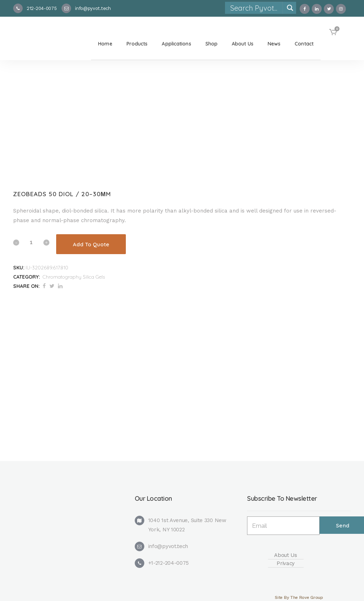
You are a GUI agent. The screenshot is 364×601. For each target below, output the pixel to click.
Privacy (286, 563)
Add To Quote (91, 244)
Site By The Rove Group (299, 597)
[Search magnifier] (290, 8)
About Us (286, 555)
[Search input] (256, 8)
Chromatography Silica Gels (74, 277)
